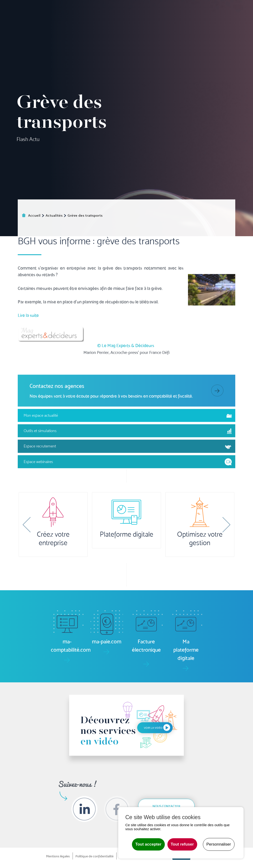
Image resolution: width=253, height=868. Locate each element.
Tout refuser (182, 844)
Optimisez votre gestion (200, 539)
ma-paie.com (102, 12)
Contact (245, 30)
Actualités (207, 9)
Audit (179, 30)
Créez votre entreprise (53, 539)
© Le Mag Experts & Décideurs (126, 414)
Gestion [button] (129, 30)
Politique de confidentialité (94, 856)
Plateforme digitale (126, 534)
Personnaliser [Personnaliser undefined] (219, 844)
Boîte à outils (173, 12)
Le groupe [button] (220, 30)
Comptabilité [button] (93, 30)
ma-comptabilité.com (66, 12)
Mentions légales (58, 856)
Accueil (74, 30)
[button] (27, 525)
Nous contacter (166, 806)
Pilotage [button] (112, 30)
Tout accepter (148, 844)
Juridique (164, 30)
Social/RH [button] (146, 30)
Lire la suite (28, 384)
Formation (195, 30)
